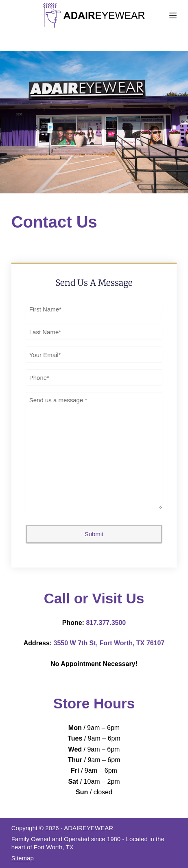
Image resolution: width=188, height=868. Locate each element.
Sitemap (23, 858)
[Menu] (173, 15)
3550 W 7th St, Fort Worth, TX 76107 (109, 643)
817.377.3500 (106, 623)
